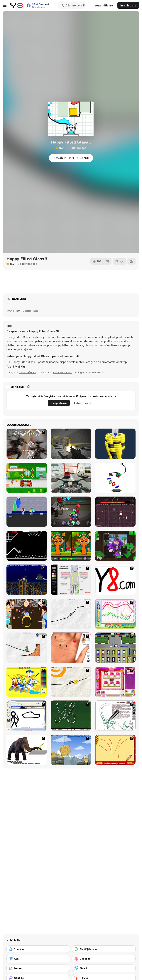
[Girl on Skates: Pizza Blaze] (27, 478)
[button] (16, 367)
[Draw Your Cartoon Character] (71, 580)
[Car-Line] (115, 648)
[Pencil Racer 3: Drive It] (71, 682)
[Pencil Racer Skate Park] (27, 648)
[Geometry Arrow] (27, 546)
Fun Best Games (62, 372)
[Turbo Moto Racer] (71, 478)
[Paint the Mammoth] (27, 750)
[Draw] (115, 580)
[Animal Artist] (115, 614)
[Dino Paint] (115, 716)
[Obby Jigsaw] (115, 546)
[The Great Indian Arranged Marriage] (27, 614)
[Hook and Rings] (115, 478)
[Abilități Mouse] (104, 949)
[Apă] (38, 959)
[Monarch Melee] (115, 512)
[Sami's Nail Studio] (115, 682)
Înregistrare (128, 5)
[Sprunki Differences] (71, 546)
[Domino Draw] (71, 716)
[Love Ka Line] (71, 648)
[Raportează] (119, 261)
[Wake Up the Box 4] (71, 750)
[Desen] (38, 968)
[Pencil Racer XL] (71, 614)
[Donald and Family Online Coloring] (27, 682)
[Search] (62, 5)
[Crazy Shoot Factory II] (71, 444)
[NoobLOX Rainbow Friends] (27, 512)
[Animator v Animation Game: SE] (27, 716)
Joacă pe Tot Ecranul (71, 158)
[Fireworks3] (115, 750)
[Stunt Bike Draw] (27, 580)
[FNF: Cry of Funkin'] (71, 512)
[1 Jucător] (38, 949)
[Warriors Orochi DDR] (27, 444)
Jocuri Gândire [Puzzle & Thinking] (28, 372)
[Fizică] (104, 968)
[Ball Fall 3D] (115, 444)
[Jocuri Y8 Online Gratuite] (17, 5)
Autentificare (104, 5)
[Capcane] (104, 959)
